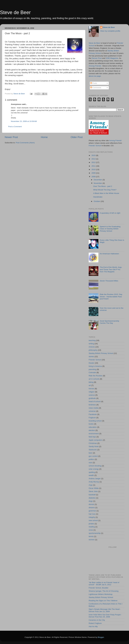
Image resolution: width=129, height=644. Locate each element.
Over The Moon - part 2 (103, 186)
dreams (92, 508)
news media (94, 408)
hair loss (92, 514)
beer (91, 453)
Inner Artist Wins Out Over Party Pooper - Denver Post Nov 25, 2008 (105, 616)
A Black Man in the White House (106, 193)
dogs (91, 501)
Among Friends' (95, 66)
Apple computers (95, 440)
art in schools (94, 379)
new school (93, 520)
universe (92, 411)
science (92, 395)
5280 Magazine (112, 58)
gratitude (92, 398)
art (90, 385)
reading (92, 527)
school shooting (95, 466)
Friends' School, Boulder (99, 588)
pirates (91, 524)
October (97, 201)
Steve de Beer (15, 12)
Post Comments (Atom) (25, 143)
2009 (94, 173)
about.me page (95, 76)
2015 (94, 155)
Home (44, 137)
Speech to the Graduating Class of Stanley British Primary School (110, 229)
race (90, 463)
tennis (91, 536)
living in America (95, 366)
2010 (94, 169)
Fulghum (92, 418)
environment (94, 434)
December (98, 180)
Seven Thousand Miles (109, 281)
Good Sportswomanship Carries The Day (109, 322)
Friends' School (95, 146)
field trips (92, 437)
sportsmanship (95, 533)
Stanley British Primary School (101, 353)
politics (91, 459)
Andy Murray (94, 482)
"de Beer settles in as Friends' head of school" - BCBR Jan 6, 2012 (104, 584)
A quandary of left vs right (110, 213)
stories (91, 357)
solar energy (94, 469)
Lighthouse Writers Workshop (101, 594)
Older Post (77, 137)
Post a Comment (15, 127)
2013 (94, 159)
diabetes (92, 498)
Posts (94, 83)
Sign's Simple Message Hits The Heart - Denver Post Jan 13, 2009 (105, 610)
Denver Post (97, 58)
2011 (94, 166)
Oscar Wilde (94, 488)
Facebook (93, 414)
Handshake (98, 197)
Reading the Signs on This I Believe (103, 601)
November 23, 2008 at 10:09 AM (24, 121)
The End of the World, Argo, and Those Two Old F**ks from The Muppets (111, 269)
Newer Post (11, 137)
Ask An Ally (93, 626)
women (92, 540)
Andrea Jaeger (95, 479)
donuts (91, 504)
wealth (91, 475)
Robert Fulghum (95, 623)
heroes (91, 389)
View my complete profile (110, 31)
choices (92, 347)
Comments (96, 88)
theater (92, 363)
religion (92, 392)
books (91, 424)
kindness (92, 405)
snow (91, 530)
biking (91, 382)
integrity (92, 517)
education (93, 427)
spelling (92, 472)
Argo (91, 485)
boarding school (95, 421)
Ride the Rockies (96, 376)
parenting (92, 369)
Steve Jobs (93, 491)
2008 (94, 177)
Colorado (92, 372)
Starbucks (93, 450)
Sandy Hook (94, 446)
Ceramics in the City (97, 620)
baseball (92, 495)
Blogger (101, 637)
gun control (93, 456)
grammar (92, 511)
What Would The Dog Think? (105, 190)
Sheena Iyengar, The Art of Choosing (104, 591)
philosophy (93, 350)
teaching (92, 340)
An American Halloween (109, 254)
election (92, 430)
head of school (95, 401)
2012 (94, 162)
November (98, 183)
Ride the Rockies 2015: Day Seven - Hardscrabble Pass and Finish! (111, 296)
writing (91, 344)
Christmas (93, 443)
